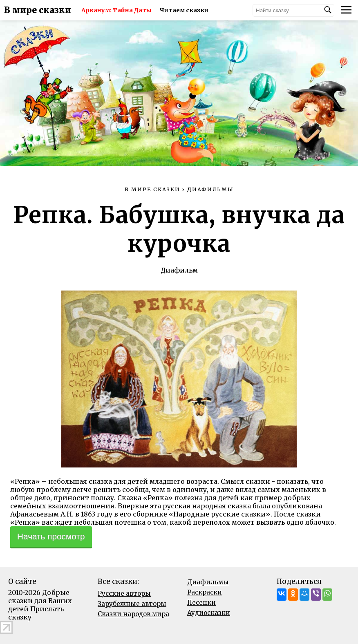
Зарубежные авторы (132, 604)
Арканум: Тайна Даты (116, 10)
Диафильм (179, 270)
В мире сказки (38, 10)
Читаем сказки (184, 10)
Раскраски (205, 592)
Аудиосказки (209, 613)
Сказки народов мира (133, 614)
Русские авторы (124, 594)
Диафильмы (208, 582)
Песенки (201, 603)
